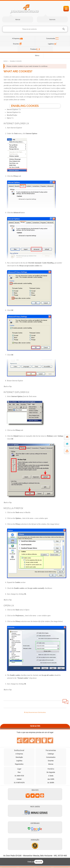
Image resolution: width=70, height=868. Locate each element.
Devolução (19, 757)
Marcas (18, 19)
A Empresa (16, 38)
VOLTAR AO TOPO (35, 726)
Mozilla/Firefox (12, 115)
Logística (51, 44)
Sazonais (52, 19)
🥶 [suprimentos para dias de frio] (67, 444)
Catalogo (51, 754)
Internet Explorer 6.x (14, 112)
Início (6, 61)
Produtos (33, 49)
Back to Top (8, 386)
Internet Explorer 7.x (14, 109)
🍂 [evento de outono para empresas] (67, 437)
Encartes (16, 44)
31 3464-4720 (19, 776)
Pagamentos (19, 764)
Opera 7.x (10, 118)
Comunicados (51, 38)
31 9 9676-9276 (19, 782)
